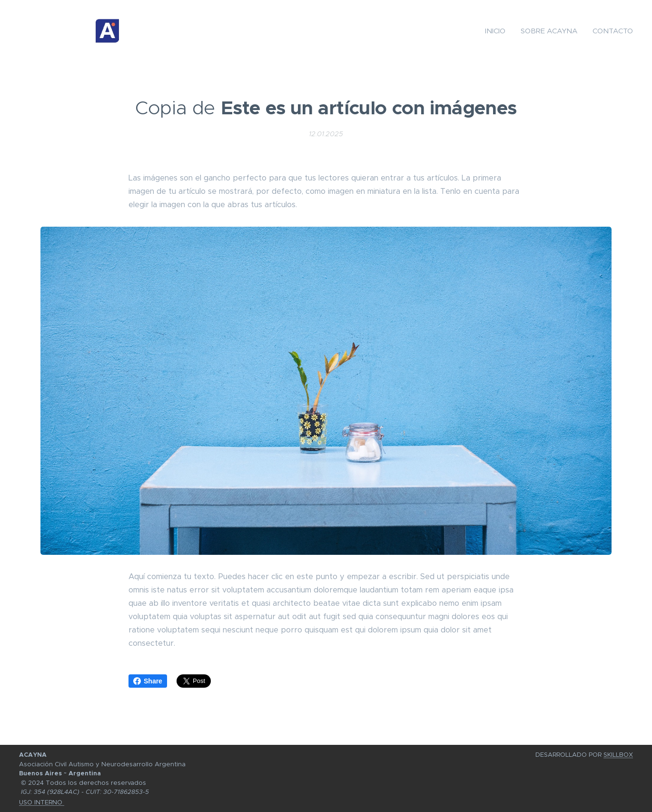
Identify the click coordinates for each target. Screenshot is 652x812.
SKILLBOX (618, 755)
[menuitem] (498, 31)
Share (148, 681)
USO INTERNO (42, 802)
